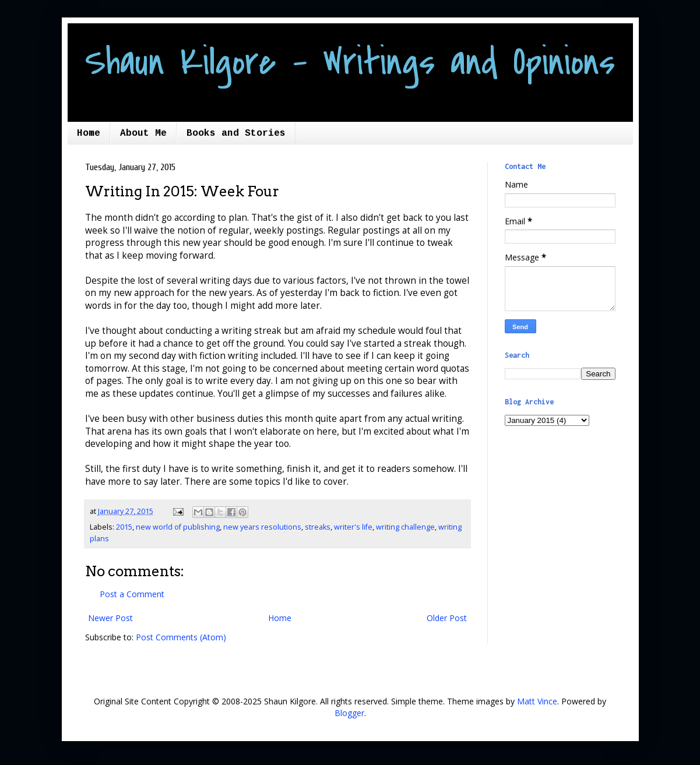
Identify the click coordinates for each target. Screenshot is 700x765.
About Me (143, 133)
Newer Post (110, 618)
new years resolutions (262, 527)
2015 (124, 527)
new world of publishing (178, 527)
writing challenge (405, 527)
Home (89, 133)
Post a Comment (132, 594)
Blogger (349, 713)
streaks (318, 527)
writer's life (353, 527)
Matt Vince (537, 701)
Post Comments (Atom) (181, 637)
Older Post (447, 618)
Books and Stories (236, 133)
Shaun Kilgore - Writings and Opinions (350, 62)
